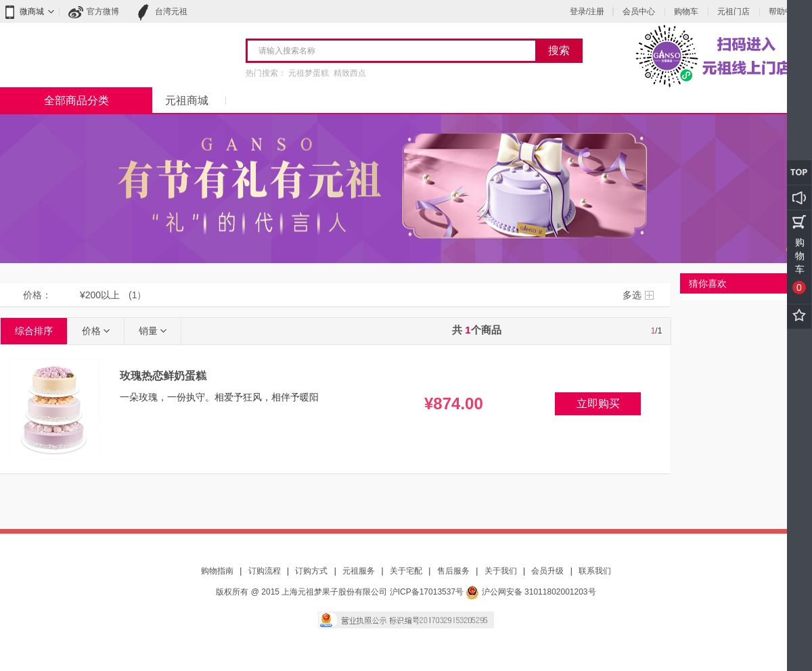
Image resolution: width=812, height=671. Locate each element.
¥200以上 (100, 295)
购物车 (686, 11)
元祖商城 (187, 100)
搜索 (559, 50)
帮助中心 (785, 11)
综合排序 (34, 331)
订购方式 (311, 571)
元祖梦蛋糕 (309, 73)
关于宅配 (406, 571)
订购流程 (265, 571)
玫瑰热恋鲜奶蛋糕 (163, 376)
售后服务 (453, 571)
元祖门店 (734, 11)
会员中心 (639, 11)
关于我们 (501, 571)
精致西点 (350, 73)
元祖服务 (359, 571)
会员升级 (547, 571)
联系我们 (595, 571)
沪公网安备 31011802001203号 (531, 592)
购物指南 (217, 571)
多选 (632, 295)
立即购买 (598, 403)
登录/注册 (587, 11)
